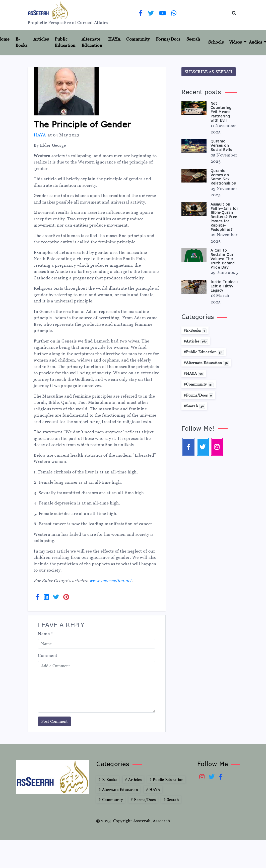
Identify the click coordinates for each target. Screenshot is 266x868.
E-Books (22, 42)
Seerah (193, 39)
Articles (41, 39)
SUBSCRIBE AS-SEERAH (209, 72)
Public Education (65, 42)
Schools (216, 42)
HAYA (114, 39)
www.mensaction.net (111, 581)
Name (45, 634)
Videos (236, 42)
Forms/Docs (168, 39)
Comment (48, 655)
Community (138, 39)
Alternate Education (92, 42)
